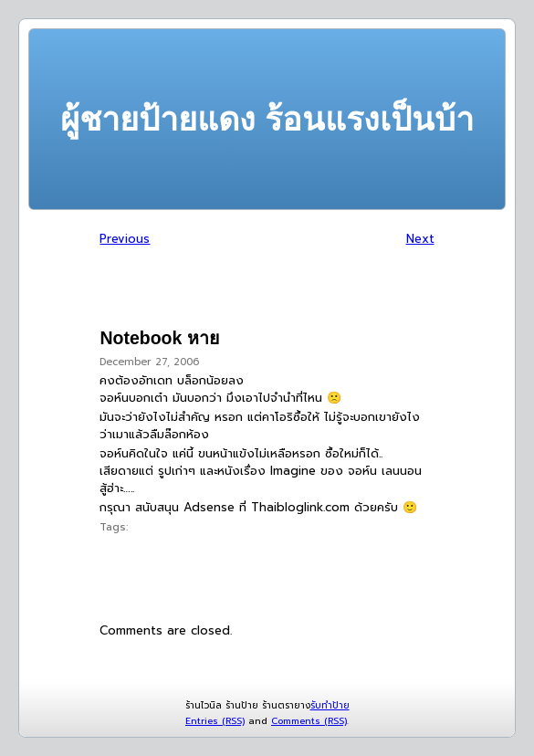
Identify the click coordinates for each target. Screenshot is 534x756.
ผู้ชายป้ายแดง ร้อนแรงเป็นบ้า (267, 119)
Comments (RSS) (309, 721)
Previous (125, 239)
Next (420, 239)
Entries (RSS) (215, 721)
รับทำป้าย (330, 705)
